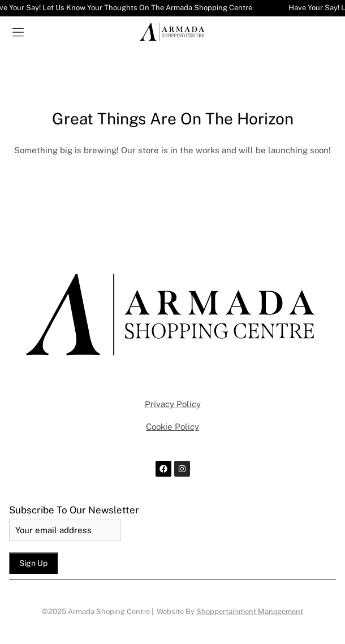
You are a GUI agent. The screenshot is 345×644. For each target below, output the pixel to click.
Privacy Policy (173, 404)
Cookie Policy (172, 427)
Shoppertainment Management (250, 611)
